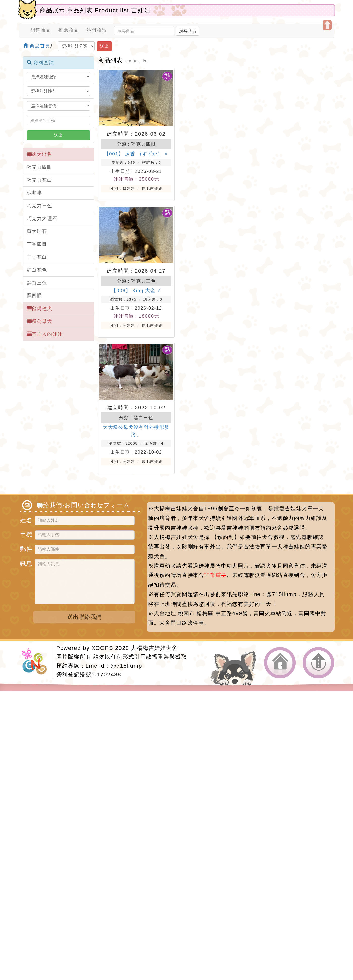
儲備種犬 (40, 308)
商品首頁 (37, 46)
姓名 (25, 519)
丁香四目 (37, 244)
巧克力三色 (40, 206)
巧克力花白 (40, 180)
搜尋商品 (188, 31)
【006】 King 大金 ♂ (136, 291)
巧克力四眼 (40, 167)
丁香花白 (37, 257)
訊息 (25, 563)
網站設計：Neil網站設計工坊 (37, 662)
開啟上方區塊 (327, 25)
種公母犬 (40, 321)
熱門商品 (96, 30)
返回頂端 (319, 663)
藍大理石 (37, 231)
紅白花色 (37, 270)
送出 (104, 46)
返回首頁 (280, 663)
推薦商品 (68, 30)
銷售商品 (41, 30)
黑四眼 (34, 296)
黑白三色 (37, 283)
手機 (25, 534)
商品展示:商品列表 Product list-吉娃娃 (95, 10)
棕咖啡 (34, 193)
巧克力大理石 (42, 219)
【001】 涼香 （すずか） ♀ (136, 154)
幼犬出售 (40, 154)
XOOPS (102, 648)
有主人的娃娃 (45, 334)
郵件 (25, 548)
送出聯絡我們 (84, 617)
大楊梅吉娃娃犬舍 (154, 648)
